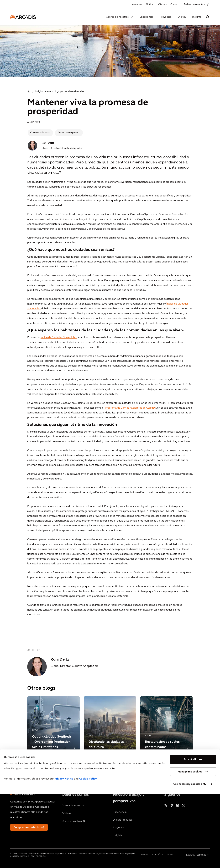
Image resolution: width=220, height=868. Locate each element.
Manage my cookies (190, 846)
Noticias (150, 4)
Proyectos (166, 17)
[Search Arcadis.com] (208, 17)
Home (29, 91)
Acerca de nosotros (117, 17)
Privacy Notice (64, 853)
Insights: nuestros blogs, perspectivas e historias (60, 92)
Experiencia (146, 17)
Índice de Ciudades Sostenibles (59, 338)
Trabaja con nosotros (195, 4)
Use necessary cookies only (190, 858)
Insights (197, 17)
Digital (182, 17)
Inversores (137, 4)
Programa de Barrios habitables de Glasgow (131, 408)
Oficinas (162, 4)
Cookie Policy (88, 853)
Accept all (190, 833)
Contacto (175, 4)
